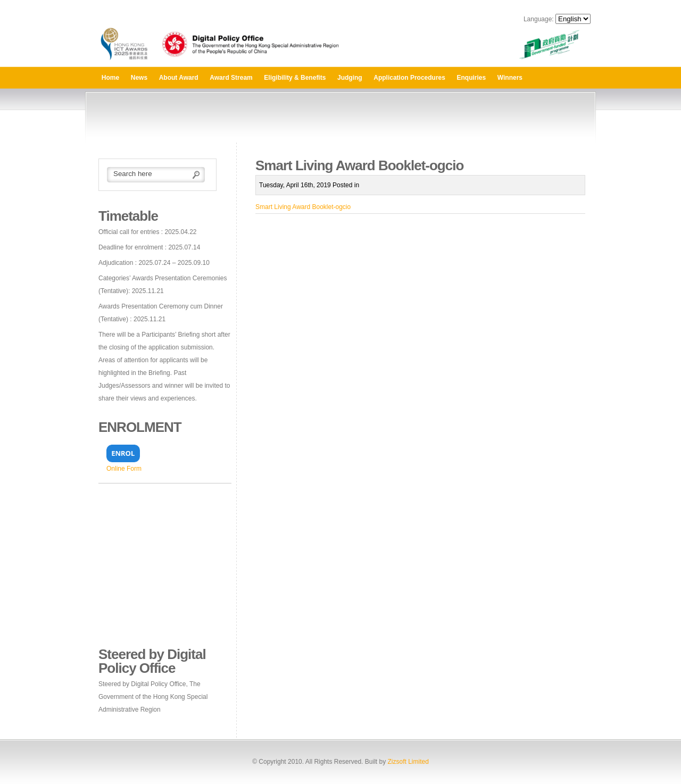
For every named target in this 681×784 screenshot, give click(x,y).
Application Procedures (409, 78)
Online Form (124, 469)
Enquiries (472, 78)
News (139, 78)
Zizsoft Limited (408, 762)
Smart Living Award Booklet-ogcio (303, 207)
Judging (350, 78)
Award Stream (231, 78)
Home (110, 78)
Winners (510, 78)
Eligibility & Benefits (295, 78)
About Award (179, 78)
